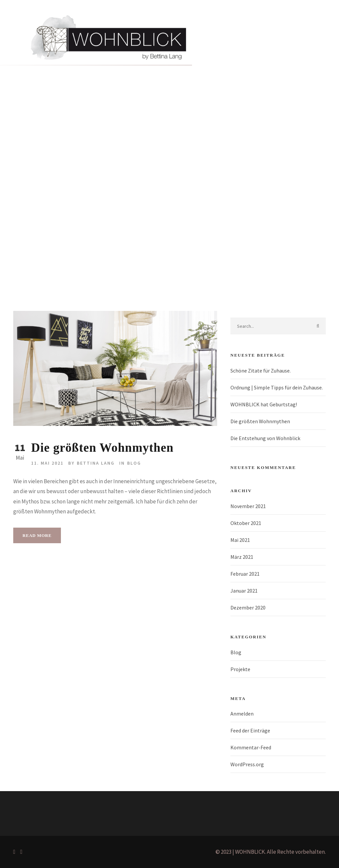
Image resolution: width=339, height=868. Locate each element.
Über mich (126, 149)
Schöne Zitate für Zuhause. (261, 371)
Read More (37, 535)
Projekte (95, 149)
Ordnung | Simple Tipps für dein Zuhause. (277, 387)
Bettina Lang (96, 463)
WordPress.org (247, 764)
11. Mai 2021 (47, 463)
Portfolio (66, 149)
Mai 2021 (240, 540)
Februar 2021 (245, 574)
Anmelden (242, 714)
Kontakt (175, 149)
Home (40, 149)
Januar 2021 (244, 591)
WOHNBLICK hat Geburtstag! (264, 404)
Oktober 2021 (246, 523)
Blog (152, 149)
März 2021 (242, 557)
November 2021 (248, 506)
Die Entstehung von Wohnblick (265, 438)
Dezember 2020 (248, 608)
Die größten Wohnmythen (102, 448)
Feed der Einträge (250, 730)
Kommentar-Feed (251, 747)
